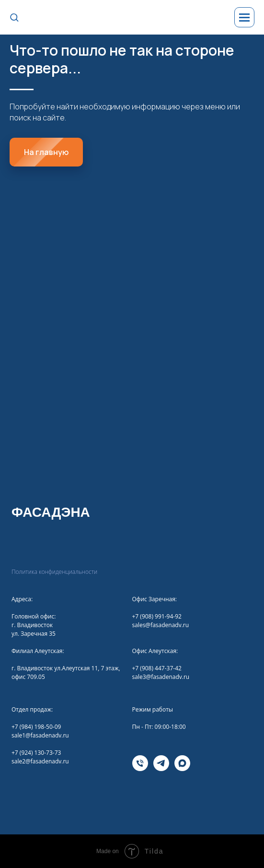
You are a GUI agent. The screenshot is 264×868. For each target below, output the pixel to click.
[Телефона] (140, 768)
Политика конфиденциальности (54, 572)
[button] (14, 17)
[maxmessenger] (182, 768)
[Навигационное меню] (244, 17)
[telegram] (161, 768)
